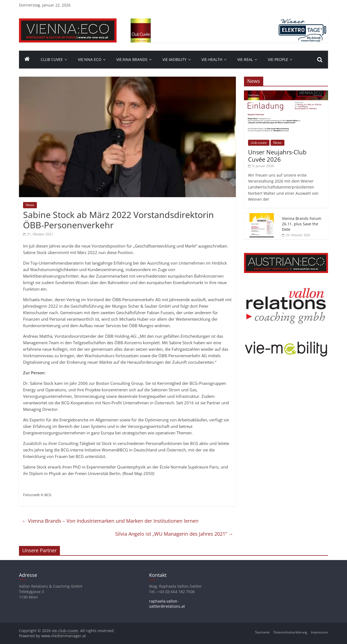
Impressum (319, 632)
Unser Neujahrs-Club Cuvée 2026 (277, 155)
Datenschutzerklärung (290, 632)
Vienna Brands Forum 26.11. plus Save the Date (302, 224)
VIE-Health (212, 59)
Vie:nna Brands (132, 59)
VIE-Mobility (174, 59)
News (30, 205)
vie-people (278, 59)
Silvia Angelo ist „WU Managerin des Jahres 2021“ (174, 534)
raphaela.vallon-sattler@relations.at (167, 604)
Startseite (262, 632)
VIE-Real (245, 59)
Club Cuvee (52, 59)
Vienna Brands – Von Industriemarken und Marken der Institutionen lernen (110, 521)
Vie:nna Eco (90, 59)
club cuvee (259, 143)
